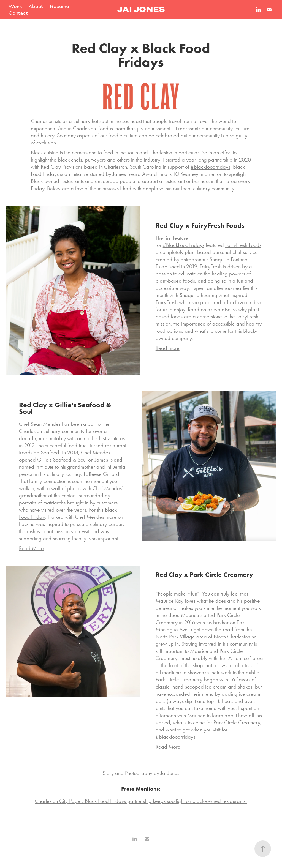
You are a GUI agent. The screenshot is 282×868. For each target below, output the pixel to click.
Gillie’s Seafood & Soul (62, 460)
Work (15, 6)
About (36, 6)
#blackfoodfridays (210, 167)
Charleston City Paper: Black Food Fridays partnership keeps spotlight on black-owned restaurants (141, 801)
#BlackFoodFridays (184, 245)
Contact (18, 13)
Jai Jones (141, 9)
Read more (168, 348)
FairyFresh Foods (243, 245)
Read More (168, 747)
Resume (59, 6)
